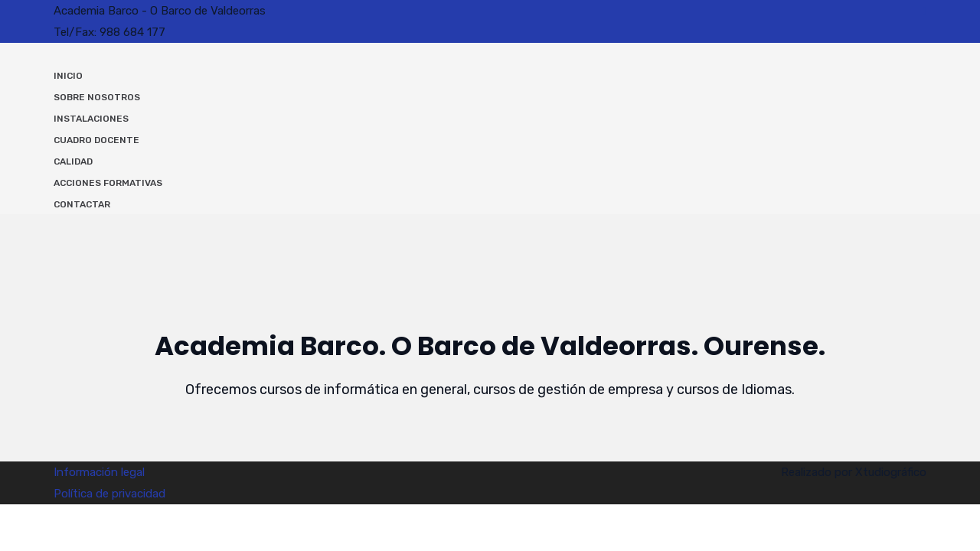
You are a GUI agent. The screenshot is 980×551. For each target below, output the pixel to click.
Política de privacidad (109, 494)
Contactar (82, 204)
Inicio (68, 76)
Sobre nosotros (97, 97)
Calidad (73, 161)
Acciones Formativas (108, 183)
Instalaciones (91, 119)
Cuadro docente (96, 140)
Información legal (99, 472)
